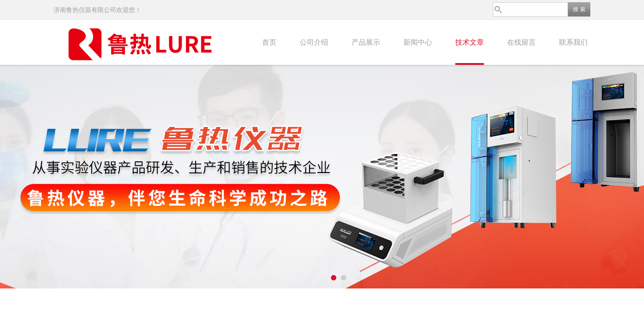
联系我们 (573, 42)
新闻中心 (418, 42)
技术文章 (470, 42)
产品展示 (366, 42)
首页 (269, 42)
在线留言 (521, 42)
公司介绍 (314, 42)
